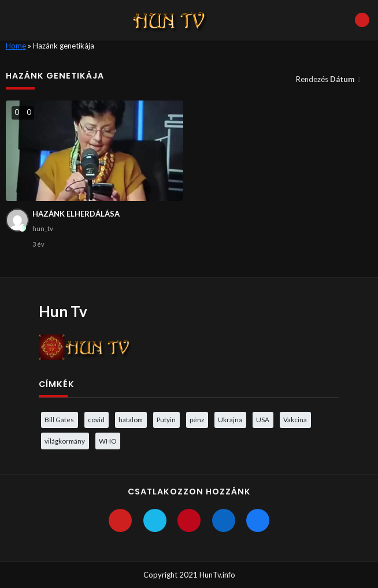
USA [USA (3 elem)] (263, 419)
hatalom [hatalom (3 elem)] (131, 419)
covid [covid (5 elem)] (96, 419)
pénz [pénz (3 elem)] (197, 419)
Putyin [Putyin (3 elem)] (166, 419)
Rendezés (326, 79)
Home (16, 46)
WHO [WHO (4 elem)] (108, 441)
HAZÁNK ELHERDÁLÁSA (76, 214)
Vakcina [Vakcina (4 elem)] (295, 419)
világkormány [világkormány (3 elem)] (65, 441)
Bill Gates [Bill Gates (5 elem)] (59, 419)
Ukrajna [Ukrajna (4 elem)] (230, 419)
